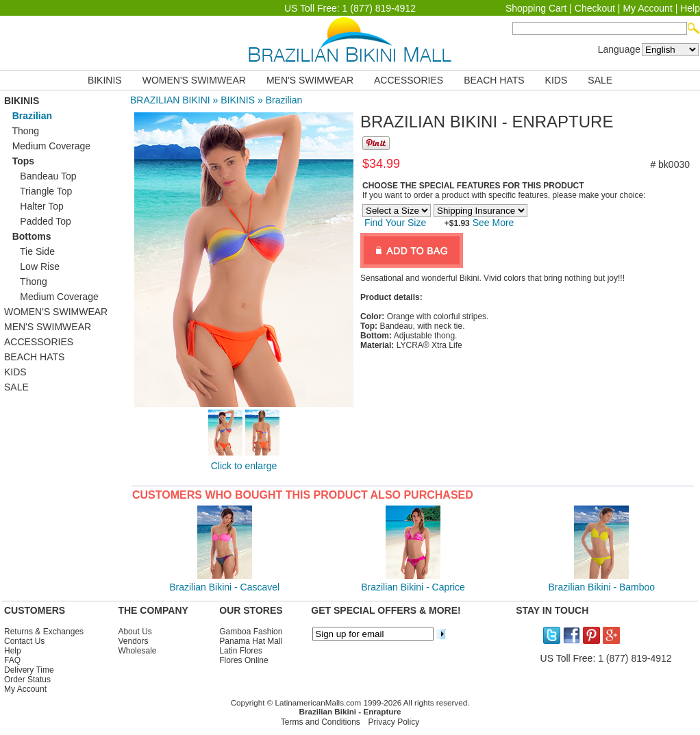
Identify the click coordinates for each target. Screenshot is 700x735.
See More (492, 223)
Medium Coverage (47, 146)
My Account (647, 8)
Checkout (595, 8)
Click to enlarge (244, 466)
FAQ (12, 660)
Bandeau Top (40, 176)
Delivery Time (29, 670)
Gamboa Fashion (251, 632)
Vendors (133, 641)
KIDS (557, 80)
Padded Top (38, 221)
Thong (22, 131)
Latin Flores (241, 651)
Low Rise (32, 266)
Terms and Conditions (321, 722)
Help (690, 8)
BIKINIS (105, 80)
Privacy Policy (394, 722)
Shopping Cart (536, 8)
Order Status (27, 680)
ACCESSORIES (409, 80)
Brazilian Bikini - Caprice (413, 587)
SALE (600, 80)
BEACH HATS (494, 80)
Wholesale (137, 651)
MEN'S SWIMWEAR (310, 80)
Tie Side (29, 251)
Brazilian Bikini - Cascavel (224, 587)
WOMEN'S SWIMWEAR (194, 80)
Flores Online (243, 660)
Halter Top (34, 206)
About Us (135, 632)
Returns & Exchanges (44, 632)
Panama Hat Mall (251, 641)
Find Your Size (395, 223)
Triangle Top (38, 191)
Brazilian (284, 100)
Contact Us (24, 641)
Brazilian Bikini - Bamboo (602, 587)
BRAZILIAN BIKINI (170, 100)
